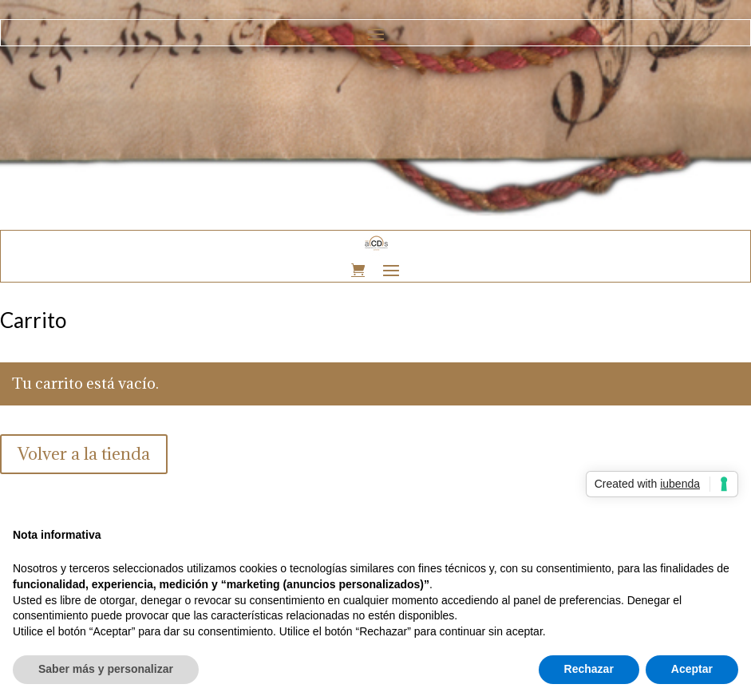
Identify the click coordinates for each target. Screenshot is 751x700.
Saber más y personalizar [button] (106, 669)
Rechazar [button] (589, 669)
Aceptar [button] (692, 669)
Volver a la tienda (84, 454)
